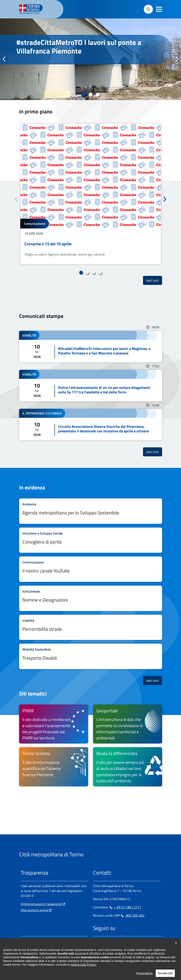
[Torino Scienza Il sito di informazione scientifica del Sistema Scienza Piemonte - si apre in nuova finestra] (54, 767)
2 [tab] (90, 95)
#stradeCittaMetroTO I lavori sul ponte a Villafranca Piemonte (79, 47)
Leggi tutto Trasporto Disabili (91, 656)
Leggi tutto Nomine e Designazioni (91, 598)
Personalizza (144, 973)
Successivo (177, 59)
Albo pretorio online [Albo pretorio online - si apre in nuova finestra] (35, 910)
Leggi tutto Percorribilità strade (91, 627)
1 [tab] (83, 95)
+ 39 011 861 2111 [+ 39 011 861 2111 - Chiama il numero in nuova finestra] (125, 907)
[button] (159, 9)
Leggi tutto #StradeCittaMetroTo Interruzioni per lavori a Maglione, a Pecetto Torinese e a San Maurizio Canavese (91, 347)
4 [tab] (100, 273)
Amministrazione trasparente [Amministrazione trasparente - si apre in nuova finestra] (41, 904)
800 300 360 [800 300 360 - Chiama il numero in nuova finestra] (132, 915)
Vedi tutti (154, 280)
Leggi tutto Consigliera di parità (91, 540)
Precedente (4, 59)
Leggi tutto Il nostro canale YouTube (91, 569)
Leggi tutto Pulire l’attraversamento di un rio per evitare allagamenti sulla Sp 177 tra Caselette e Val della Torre (91, 386)
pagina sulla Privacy (83, 965)
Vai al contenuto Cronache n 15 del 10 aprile (91, 194)
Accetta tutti (165, 973)
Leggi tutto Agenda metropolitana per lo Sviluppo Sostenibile (91, 511)
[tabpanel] (90, 59)
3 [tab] (98, 95)
